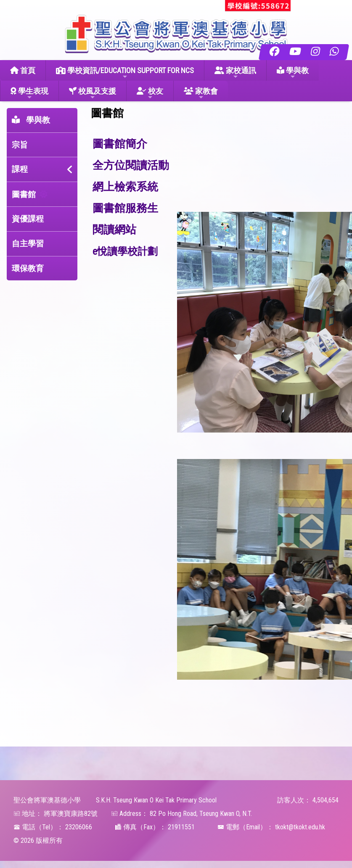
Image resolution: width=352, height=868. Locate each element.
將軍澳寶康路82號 (71, 814)
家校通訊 (235, 73)
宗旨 (20, 145)
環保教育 (28, 268)
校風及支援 (93, 94)
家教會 (201, 94)
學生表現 (29, 94)
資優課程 (28, 219)
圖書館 (24, 194)
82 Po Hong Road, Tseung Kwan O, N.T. (201, 814)
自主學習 (28, 244)
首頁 (23, 70)
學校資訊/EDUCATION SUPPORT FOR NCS (125, 73)
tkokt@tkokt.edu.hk (300, 827)
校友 (150, 94)
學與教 (293, 73)
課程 (20, 169)
